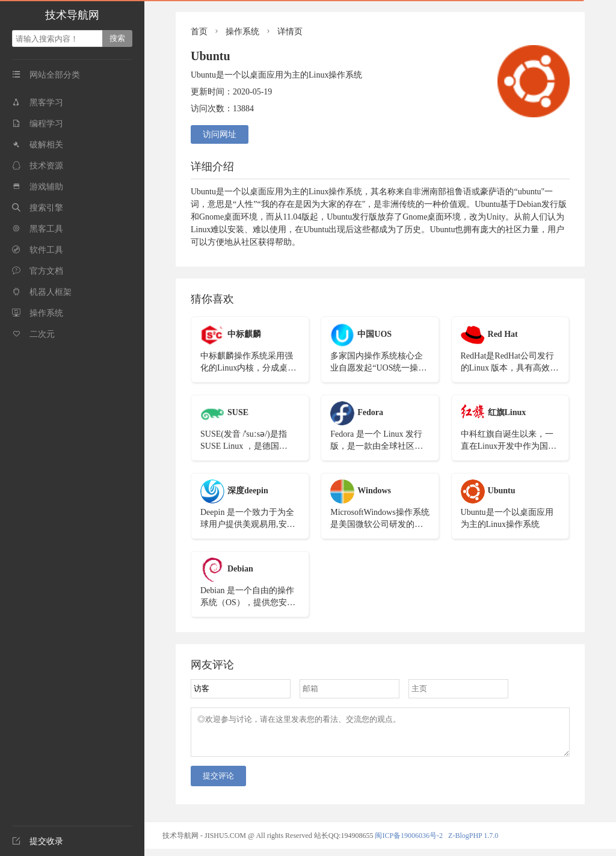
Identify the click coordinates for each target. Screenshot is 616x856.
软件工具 (38, 250)
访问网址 (220, 134)
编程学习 (38, 124)
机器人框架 (42, 292)
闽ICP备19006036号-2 (409, 843)
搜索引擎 (38, 208)
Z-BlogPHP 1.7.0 (473, 843)
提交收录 (38, 841)
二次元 (33, 334)
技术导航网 (72, 15)
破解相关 (38, 145)
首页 (199, 32)
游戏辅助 (38, 187)
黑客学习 (38, 103)
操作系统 (38, 313)
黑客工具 (38, 229)
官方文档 (38, 271)
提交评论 (218, 783)
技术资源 (38, 166)
